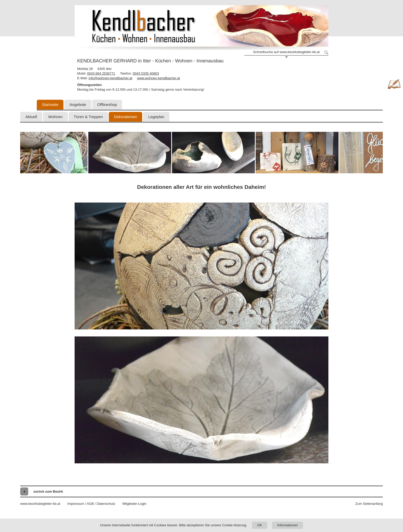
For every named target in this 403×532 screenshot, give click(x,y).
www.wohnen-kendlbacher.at (159, 78)
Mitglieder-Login (135, 504)
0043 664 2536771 (101, 73)
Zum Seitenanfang (369, 504)
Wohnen (55, 117)
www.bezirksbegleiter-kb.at (40, 504)
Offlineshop (107, 105)
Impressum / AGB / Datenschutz (91, 504)
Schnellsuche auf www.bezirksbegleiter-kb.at (286, 52)
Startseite (50, 105)
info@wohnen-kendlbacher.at (110, 78)
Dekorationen (125, 117)
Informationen (287, 525)
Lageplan (156, 117)
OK (260, 525)
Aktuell (31, 117)
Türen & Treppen (88, 117)
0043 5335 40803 (146, 73)
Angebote (78, 105)
